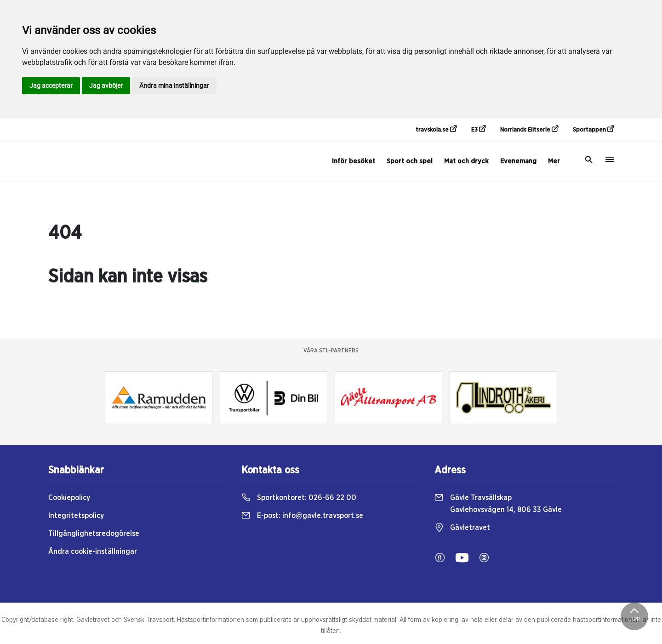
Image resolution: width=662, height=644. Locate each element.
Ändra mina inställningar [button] (174, 86)
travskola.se (436, 129)
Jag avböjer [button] (106, 86)
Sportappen (593, 129)
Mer (554, 161)
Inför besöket (354, 161)
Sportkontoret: (299, 498)
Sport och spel (410, 161)
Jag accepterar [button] (51, 86)
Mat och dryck (466, 161)
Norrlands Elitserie (529, 129)
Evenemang (518, 161)
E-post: (302, 516)
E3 (478, 129)
